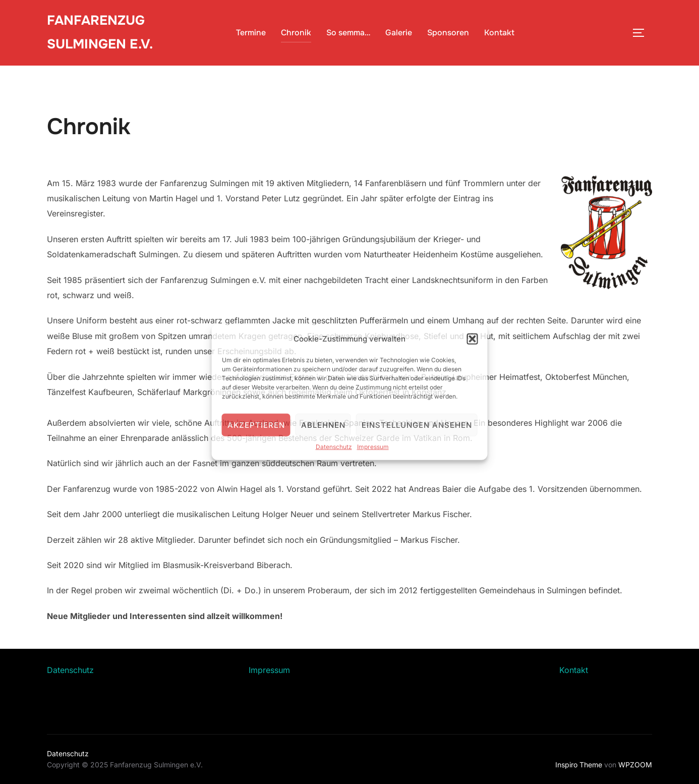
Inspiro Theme (579, 765)
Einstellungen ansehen (417, 425)
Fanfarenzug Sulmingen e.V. (100, 32)
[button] (473, 339)
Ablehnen (323, 425)
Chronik (296, 33)
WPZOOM (635, 765)
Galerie (399, 33)
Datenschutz (334, 447)
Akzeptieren (256, 425)
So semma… (348, 33)
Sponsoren (448, 33)
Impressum (373, 447)
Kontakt (499, 33)
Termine (251, 33)
